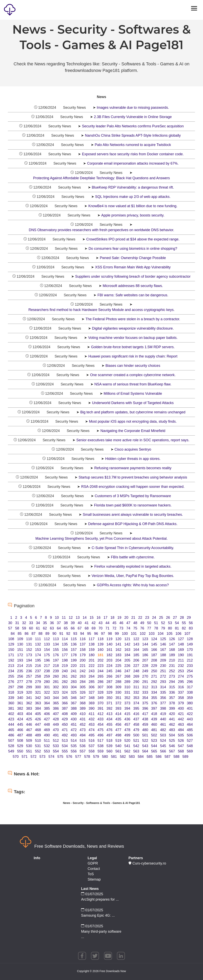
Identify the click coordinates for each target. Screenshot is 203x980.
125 (163, 639)
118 (101, 639)
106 (178, 634)
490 (47, 735)
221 (83, 666)
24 (154, 618)
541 (127, 746)
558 (92, 751)
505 (181, 735)
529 (20, 746)
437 (136, 719)
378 (172, 703)
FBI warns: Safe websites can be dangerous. (133, 295)
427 (47, 719)
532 (47, 746)
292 (154, 682)
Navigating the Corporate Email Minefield (133, 431)
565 (154, 751)
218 (56, 666)
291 (145, 682)
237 (38, 671)
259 (47, 676)
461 (163, 725)
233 (190, 666)
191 (190, 655)
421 (181, 714)
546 (172, 746)
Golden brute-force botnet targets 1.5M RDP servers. (133, 347)
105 (169, 634)
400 (181, 708)
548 (190, 746)
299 (29, 687)
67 (80, 628)
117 (92, 639)
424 (20, 719)
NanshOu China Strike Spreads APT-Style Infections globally (133, 135)
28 (182, 618)
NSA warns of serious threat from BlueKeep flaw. (133, 384)
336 (172, 692)
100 (125, 634)
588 (176, 757)
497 (109, 735)
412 (101, 714)
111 (38, 639)
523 (154, 741)
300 (38, 687)
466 (20, 730)
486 (11, 735)
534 (65, 746)
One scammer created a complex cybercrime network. (133, 375)
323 (56, 692)
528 (11, 746)
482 (163, 730)
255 (11, 676)
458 (136, 725)
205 (127, 660)
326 (83, 692)
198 (65, 660)
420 (172, 714)
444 (11, 725)
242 (83, 671)
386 (56, 708)
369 (92, 703)
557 (83, 751)
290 (136, 682)
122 (136, 639)
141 (118, 644)
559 (101, 751)
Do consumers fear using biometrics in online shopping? (133, 249)
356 (163, 698)
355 (154, 698)
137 (83, 644)
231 (172, 666)
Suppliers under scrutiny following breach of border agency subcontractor (133, 276)
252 (172, 671)
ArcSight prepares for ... (100, 899)
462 (172, 725)
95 (89, 634)
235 (20, 671)
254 (190, 671)
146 (163, 644)
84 (13, 634)
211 (181, 660)
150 (11, 650)
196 (47, 660)
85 (20, 634)
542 (136, 746)
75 (135, 628)
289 (127, 682)
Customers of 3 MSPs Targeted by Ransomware (133, 496)
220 (74, 666)
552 (38, 751)
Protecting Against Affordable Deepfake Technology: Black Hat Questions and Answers (101, 178)
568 (181, 751)
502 (154, 735)
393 (118, 708)
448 (47, 725)
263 (83, 676)
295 (181, 682)
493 (74, 735)
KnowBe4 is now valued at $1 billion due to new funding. (133, 206)
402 (11, 714)
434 (109, 719)
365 (56, 703)
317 (190, 687)
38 (66, 623)
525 (172, 741)
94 (82, 634)
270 (145, 676)
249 (145, 671)
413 (109, 714)
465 (11, 730)
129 (11, 644)
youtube (108, 956)
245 (109, 671)
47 (128, 623)
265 (101, 676)
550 (20, 751)
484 (181, 730)
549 (11, 751)
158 (83, 650)
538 (101, 746)
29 (189, 618)
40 (80, 623)
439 (154, 719)
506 (190, 735)
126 (172, 639)
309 (118, 687)
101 (134, 634)
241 (74, 671)
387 (65, 708)
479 (136, 730)
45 (114, 623)
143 (136, 644)
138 (92, 644)
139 (101, 644)
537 (92, 746)
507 (11, 741)
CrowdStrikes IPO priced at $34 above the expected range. (133, 239)
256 (20, 676)
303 (65, 687)
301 (47, 687)
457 (127, 725)
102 (143, 634)
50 (149, 623)
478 (127, 730)
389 (83, 708)
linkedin (121, 956)
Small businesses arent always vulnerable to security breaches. (133, 515)
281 (56, 682)
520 (127, 741)
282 (65, 682)
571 (25, 757)
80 (170, 628)
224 (109, 666)
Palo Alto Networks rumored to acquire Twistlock (133, 145)
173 (29, 655)
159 (92, 650)
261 (65, 676)
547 (181, 746)
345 (65, 698)
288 (118, 682)
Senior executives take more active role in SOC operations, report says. (133, 440)
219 (65, 666)
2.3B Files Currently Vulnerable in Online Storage (133, 117)
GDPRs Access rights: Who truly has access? (133, 585)
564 (145, 751)
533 (56, 746)
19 (119, 618)
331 (127, 692)
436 (127, 719)
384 (38, 708)
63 (52, 628)
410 (83, 714)
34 (38, 623)
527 (190, 741)
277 (20, 682)
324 (65, 692)
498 (118, 735)
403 (20, 714)
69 (94, 628)
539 (109, 746)
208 (154, 660)
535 (74, 746)
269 (136, 676)
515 (83, 741)
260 (56, 676)
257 (29, 676)
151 (20, 650)
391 (101, 708)
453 (92, 725)
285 (92, 682)
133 (47, 644)
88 (40, 634)
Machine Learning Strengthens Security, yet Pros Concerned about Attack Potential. (101, 539)
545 (163, 746)
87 (34, 634)
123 (145, 639)
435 (118, 719)
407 (56, 714)
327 (92, 692)
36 (52, 623)
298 (20, 687)
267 (118, 676)
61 (38, 628)
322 (47, 692)
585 (150, 757)
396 (145, 708)
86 (27, 634)
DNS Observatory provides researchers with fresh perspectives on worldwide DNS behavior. (101, 230)
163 (127, 650)
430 (74, 719)
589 (185, 757)
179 (83, 655)
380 (190, 703)
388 (74, 708)
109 (20, 639)
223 (101, 666)
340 (20, 698)
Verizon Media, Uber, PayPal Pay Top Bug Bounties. (133, 576)
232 (181, 666)
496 (101, 735)
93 (75, 634)
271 (154, 676)
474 (92, 730)
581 (114, 757)
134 (56, 644)
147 (172, 644)
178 (74, 655)
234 (11, 671)
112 (47, 639)
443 (190, 719)
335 (163, 692)
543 (145, 746)
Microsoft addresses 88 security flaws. (133, 286)
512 (56, 741)
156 (65, 650)
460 (154, 725)
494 (83, 735)
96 (96, 634)
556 (74, 751)
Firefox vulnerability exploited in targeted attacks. (133, 566)
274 (181, 676)
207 (145, 660)
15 (92, 618)
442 (181, 719)
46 (121, 623)
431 (83, 719)
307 (101, 687)
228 (145, 666)
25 (161, 618)
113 (56, 639)
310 (127, 687)
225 (118, 666)
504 (172, 735)
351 (118, 698)
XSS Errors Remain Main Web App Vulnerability (133, 267)
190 (181, 655)
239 (56, 671)
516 (92, 741)
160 (101, 650)
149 (190, 644)
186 (145, 655)
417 (145, 714)
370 (101, 703)
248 (136, 671)
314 (163, 687)
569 (190, 751)
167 (163, 650)
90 (54, 634)
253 (181, 671)
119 (109, 639)
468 (38, 730)
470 (56, 730)
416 (136, 714)
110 (29, 639)
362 (29, 703)
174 (38, 655)
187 (154, 655)
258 (38, 676)
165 (145, 650)
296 (190, 682)
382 (20, 708)
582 (123, 757)
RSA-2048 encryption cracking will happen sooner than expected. (133, 487)
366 (65, 703)
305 (83, 687)
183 (118, 655)
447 (38, 725)
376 (154, 703)
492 (65, 735)
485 (190, 730)
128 (190, 639)
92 (68, 634)
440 (163, 719)
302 (56, 687)
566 (163, 751)
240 (65, 671)
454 (101, 725)
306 (92, 687)
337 (181, 692)
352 (127, 698)
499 (127, 735)
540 (118, 746)
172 (20, 655)
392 (109, 708)
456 (118, 725)
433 (101, 719)
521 (136, 741)
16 (99, 618)
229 (154, 666)
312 (145, 687)
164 (136, 650)
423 (11, 719)
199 (74, 660)
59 (24, 628)
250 (154, 671)
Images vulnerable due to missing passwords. (133, 108)
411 (92, 714)
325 (74, 692)
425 (29, 719)
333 (145, 692)
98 (110, 634)
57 (10, 628)
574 (51, 757)
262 (74, 676)
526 (181, 741)
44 (107, 623)
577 (78, 757)
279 (38, 682)
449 (56, 725)
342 (38, 698)
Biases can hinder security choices (133, 366)
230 (163, 666)
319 (20, 692)
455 (109, 725)
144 (145, 644)
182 (109, 655)
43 (101, 623)
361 (20, 703)
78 (156, 628)
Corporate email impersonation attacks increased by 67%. (133, 163)
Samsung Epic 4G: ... (98, 915)
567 (172, 751)
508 (20, 741)
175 (47, 655)
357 (172, 698)
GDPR (93, 863)
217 (47, 666)
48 (135, 623)
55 (184, 623)
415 (127, 714)
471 (65, 730)
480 (145, 730)
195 (38, 660)
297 (11, 687)
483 (172, 730)
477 (118, 730)
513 (65, 741)
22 (140, 618)
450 (65, 725)
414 (118, 714)
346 (74, 698)
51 (156, 623)
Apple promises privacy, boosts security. (133, 215)
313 (154, 687)
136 (74, 644)
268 (127, 676)
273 (172, 676)
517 (101, 741)
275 (190, 676)
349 (101, 698)
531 (38, 746)
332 (136, 692)
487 (20, 735)
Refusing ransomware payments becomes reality (133, 468)
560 (109, 751)
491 (56, 735)
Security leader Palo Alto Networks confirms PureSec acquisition (133, 126)
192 (11, 660)
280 (47, 682)
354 (145, 698)
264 (92, 676)
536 (83, 746)
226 (127, 666)
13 (78, 618)
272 (163, 676)
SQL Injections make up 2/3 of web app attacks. (133, 197)
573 (42, 757)
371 (109, 703)
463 (181, 725)
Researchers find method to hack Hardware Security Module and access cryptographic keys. (101, 310)
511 (47, 741)
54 (177, 623)
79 (163, 628)
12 (71, 618)
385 (47, 708)
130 (20, 644)
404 (29, 714)
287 (109, 682)
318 (11, 692)
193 (20, 660)
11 (64, 618)
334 (154, 692)
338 (190, 692)
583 (132, 757)
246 (118, 671)
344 (56, 698)
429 (65, 719)
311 (136, 687)
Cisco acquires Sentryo (133, 449)
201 (92, 660)
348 (92, 698)
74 (128, 628)
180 (92, 655)
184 (127, 655)
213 (11, 666)
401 (190, 708)
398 (163, 708)
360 (11, 703)
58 (17, 628)
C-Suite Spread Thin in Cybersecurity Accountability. (133, 548)
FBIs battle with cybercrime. (133, 557)
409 (74, 714)
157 (74, 650)
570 (16, 757)
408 (65, 714)
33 (31, 623)
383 (29, 708)
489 (38, 735)
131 (29, 644)
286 (101, 682)
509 (29, 741)
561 (118, 751)
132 (38, 644)
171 (11, 655)
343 (47, 698)
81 (177, 628)
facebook (82, 956)
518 (109, 741)
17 (105, 618)
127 (181, 639)
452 (83, 725)
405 (38, 714)
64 (59, 628)
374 (136, 703)
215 (29, 666)
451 (74, 725)
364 (47, 703)
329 (109, 692)
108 (11, 639)
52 (163, 623)
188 (163, 655)
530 (29, 746)
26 (168, 618)
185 (136, 655)
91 (61, 634)
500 (136, 735)
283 (74, 682)
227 (136, 666)
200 (83, 660)
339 (11, 698)
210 (172, 660)
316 (181, 687)
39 (73, 623)
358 (181, 698)
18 (112, 618)
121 (127, 639)
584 (141, 757)
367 (74, 703)
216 (38, 666)
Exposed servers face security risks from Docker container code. (133, 154)
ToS (91, 874)
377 (163, 703)
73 (121, 628)
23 (147, 618)
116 (83, 639)
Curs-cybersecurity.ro (147, 863)
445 (20, 725)
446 (29, 725)
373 (127, 703)
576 (69, 757)
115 (74, 639)
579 (96, 757)
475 (101, 730)
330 (118, 692)
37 (59, 623)
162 (118, 650)
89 (47, 634)
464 (190, 725)
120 (118, 639)
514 (74, 741)
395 (136, 708)
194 (29, 660)
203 (109, 660)
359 (190, 698)
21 (133, 618)
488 (29, 735)
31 (17, 623)
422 (190, 714)
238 (47, 671)
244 (101, 671)
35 (45, 623)
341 (29, 698)
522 (145, 741)
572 (34, 757)
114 (65, 639)
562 (127, 751)
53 (170, 623)
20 (126, 618)
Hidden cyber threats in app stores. (133, 459)
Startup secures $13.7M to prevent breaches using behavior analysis (133, 477)
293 (163, 682)
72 (114, 628)
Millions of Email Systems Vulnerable (133, 394)
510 (38, 741)
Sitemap (94, 879)
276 (11, 682)
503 (163, 735)
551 (29, 751)
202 (101, 660)
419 (163, 714)
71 (107, 628)
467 (29, 730)
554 (56, 751)
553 (47, 751)
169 (181, 650)
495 (92, 735)
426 (38, 719)
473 (83, 730)
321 (38, 692)
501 (145, 735)
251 (163, 671)
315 (172, 687)
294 (172, 682)
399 (172, 708)
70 (101, 628)
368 (83, 703)
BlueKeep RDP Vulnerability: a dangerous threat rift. (133, 187)
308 (109, 687)
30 (10, 623)
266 (109, 676)
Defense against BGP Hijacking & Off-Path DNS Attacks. (133, 524)
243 (92, 671)
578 (87, 757)
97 (103, 634)
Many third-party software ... (101, 934)
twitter (95, 956)
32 (24, 623)
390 (92, 708)
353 (136, 698)
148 (181, 644)
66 (73, 628)
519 (118, 741)
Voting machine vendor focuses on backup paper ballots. (133, 338)
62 (45, 628)
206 (136, 660)
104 (161, 634)
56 (191, 623)
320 (29, 692)
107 (187, 634)
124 (154, 639)
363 (38, 703)
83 (191, 628)
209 (163, 660)
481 (154, 730)
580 (105, 757)
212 (190, 660)
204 (118, 660)
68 (87, 628)
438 (145, 719)
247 (127, 671)
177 (65, 655)
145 (154, 644)
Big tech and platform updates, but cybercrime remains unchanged (133, 412)
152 (29, 650)
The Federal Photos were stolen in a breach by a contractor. (133, 319)
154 (47, 650)
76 (142, 628)
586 (159, 757)
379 (181, 703)
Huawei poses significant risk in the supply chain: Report (133, 356)
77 (149, 628)
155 (56, 650)
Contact (94, 869)
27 (175, 618)
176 (56, 655)
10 (57, 618)
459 (145, 725)
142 (127, 644)
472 (74, 730)
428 (56, 719)
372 (118, 703)
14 (85, 618)
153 (38, 650)
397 (154, 708)
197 (56, 660)
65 (66, 628)
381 (11, 708)
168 (172, 650)
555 (65, 751)
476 (109, 730)
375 (145, 703)
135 (65, 644)
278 (29, 682)
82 (184, 628)
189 (172, 655)
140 (109, 644)
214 (20, 666)
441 (172, 719)
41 (87, 623)
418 (154, 714)
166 (154, 650)
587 (168, 757)
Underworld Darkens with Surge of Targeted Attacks (133, 403)
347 (83, 698)
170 (190, 650)
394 (127, 708)
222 (92, 666)
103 (152, 634)
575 (60, 757)
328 (101, 692)
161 (109, 650)
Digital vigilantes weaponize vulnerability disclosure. (133, 328)
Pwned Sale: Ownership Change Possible (133, 258)
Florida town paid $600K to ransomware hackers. (133, 505)
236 (29, 671)
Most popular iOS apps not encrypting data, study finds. (133, 421)
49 (142, 623)
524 (163, 741)
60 (31, 628)
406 (47, 714)
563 (136, 751)
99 (117, 634)
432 (92, 719)
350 (109, 698)
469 (47, 730)
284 (83, 682)
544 (154, 746)
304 (74, 687)
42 (94, 623)
